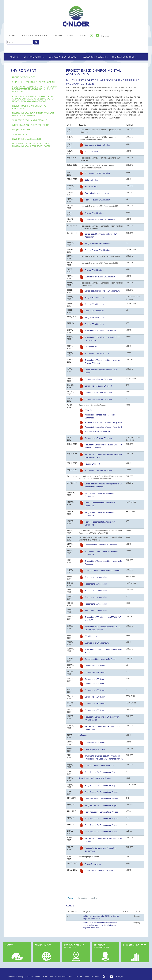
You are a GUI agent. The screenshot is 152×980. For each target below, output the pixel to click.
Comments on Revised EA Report (98, 379)
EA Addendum (91, 347)
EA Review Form (92, 186)
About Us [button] (15, 57)
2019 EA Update (92, 180)
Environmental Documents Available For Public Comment (33, 114)
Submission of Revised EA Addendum (100, 220)
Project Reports (21, 130)
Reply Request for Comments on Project (101, 772)
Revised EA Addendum (94, 213)
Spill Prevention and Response (29, 120)
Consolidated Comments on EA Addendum (102, 570)
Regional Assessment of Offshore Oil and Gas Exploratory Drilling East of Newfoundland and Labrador (33, 99)
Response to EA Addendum (96, 577)
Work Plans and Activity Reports (31, 125)
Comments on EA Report (95, 666)
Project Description (93, 864)
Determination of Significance (97, 193)
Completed (82, 898)
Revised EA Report (92, 464)
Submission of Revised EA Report (98, 470)
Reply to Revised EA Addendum (98, 200)
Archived (95, 898)
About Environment (23, 77)
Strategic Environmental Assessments (34, 82)
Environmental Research (26, 139)
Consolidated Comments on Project (99, 765)
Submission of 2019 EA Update (98, 173)
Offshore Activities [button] (34, 57)
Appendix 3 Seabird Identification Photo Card (103, 427)
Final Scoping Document (95, 749)
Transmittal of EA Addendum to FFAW (100, 331)
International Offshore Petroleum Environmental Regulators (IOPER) (32, 145)
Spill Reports (20, 134)
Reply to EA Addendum (94, 297)
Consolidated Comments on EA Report (101, 659)
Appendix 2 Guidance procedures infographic (104, 422)
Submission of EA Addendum (97, 353)
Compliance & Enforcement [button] (64, 57)
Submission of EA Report (95, 743)
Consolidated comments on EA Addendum (102, 291)
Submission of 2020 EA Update (98, 145)
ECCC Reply (90, 410)
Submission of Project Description (99, 871)
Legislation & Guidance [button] (95, 57)
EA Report (83, 735)
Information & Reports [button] (124, 57)
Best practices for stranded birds (98, 432)
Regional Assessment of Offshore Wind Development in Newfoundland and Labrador (35, 89)
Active (71, 898)
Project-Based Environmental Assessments (29, 107)
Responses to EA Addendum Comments (101, 545)
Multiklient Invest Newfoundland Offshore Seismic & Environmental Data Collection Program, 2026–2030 (100, 925)
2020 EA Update (92, 152)
